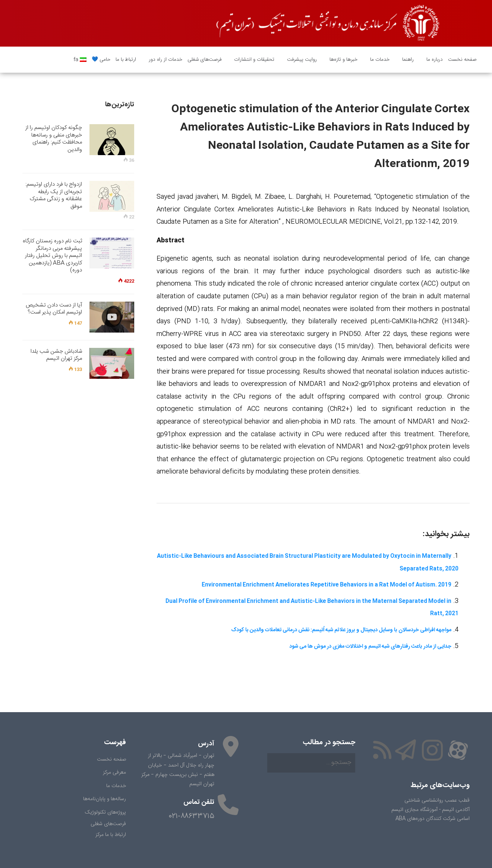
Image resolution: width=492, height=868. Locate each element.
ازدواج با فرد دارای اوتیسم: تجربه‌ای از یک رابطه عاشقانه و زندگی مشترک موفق (54, 195)
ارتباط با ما (126, 60)
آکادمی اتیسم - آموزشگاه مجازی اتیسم (430, 810)
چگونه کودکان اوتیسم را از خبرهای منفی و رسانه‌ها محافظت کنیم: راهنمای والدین (54, 139)
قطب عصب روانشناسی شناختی (437, 801)
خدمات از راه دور (163, 60)
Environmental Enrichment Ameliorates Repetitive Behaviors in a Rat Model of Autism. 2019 (327, 585)
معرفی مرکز (114, 773)
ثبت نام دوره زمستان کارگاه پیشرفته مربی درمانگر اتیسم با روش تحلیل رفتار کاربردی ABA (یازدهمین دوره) (52, 256)
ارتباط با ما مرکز (111, 835)
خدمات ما (377, 60)
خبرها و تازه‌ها (341, 60)
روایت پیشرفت (299, 60)
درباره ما (432, 60)
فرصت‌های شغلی (204, 60)
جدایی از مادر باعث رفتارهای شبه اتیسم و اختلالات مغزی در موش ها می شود (370, 647)
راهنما (405, 60)
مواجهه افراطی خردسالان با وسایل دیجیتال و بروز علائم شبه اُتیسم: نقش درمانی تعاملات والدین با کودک (341, 630)
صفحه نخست (462, 60)
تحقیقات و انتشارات (252, 60)
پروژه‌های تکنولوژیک (105, 812)
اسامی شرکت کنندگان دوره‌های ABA (433, 819)
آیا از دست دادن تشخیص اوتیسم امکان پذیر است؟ (54, 309)
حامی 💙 (101, 60)
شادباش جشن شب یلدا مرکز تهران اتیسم (56, 355)
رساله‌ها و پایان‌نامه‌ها (105, 799)
